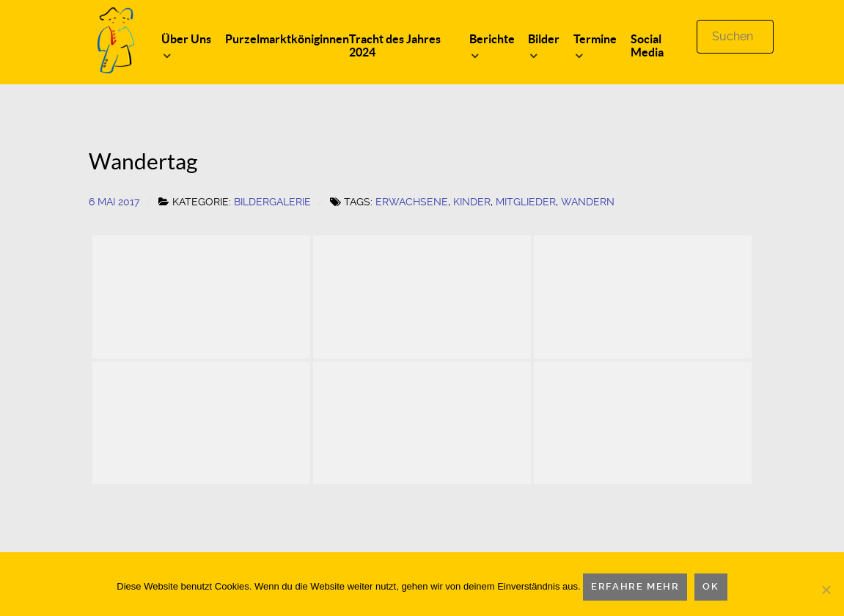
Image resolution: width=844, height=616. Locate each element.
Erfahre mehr (635, 586)
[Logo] (116, 39)
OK (711, 586)
